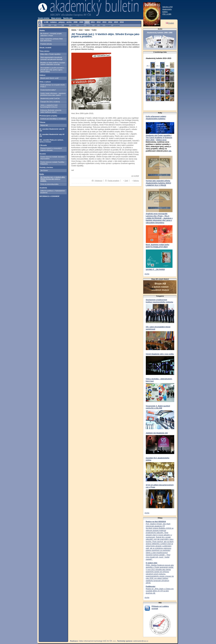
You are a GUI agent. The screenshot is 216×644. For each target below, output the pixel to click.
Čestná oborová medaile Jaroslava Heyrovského (53, 158)
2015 (116, 22)
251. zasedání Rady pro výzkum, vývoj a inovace (52, 141)
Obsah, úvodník (46, 48)
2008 (76, 22)
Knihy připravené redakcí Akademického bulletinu (156, 118)
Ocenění (43, 154)
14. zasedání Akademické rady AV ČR (52, 130)
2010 (87, 22)
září (96, 25)
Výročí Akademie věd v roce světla (160, 354)
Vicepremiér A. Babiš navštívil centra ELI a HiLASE (158, 407)
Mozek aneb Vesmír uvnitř (50, 78)
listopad (108, 25)
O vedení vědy (152, 563)
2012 (99, 22)
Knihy (42, 174)
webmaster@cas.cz (141, 641)
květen (74, 25)
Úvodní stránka (44, 18)
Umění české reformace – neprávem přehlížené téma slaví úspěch (53, 94)
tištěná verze (161, 140)
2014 (110, 22)
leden (47, 25)
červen (81, 25)
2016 (122, 22)
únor (53, 25)
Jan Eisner (44, 170)
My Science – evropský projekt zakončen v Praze (51, 34)
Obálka (42, 31)
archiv (69, 22)
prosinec (117, 25)
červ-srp (89, 25)
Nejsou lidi (44, 125)
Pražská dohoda (46, 44)
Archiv (147, 274)
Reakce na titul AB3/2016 (156, 522)
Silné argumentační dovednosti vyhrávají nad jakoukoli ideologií (52, 58)
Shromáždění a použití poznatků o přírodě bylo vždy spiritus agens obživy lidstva (52, 70)
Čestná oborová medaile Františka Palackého (52, 163)
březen (59, 25)
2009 (81, 22)
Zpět (126, 181)
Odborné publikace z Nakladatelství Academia (53, 192)
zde (170, 151)
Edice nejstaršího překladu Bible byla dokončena (52, 40)
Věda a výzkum (45, 82)
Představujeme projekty (48, 116)
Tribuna (42, 122)
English (170, 23)
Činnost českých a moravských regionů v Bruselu (51, 149)
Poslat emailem (113, 181)
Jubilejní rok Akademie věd (157, 433)
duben (67, 25)
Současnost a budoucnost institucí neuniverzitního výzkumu (160, 301)
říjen (101, 25)
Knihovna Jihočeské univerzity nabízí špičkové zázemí (51, 111)
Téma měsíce (45, 51)
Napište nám (68, 18)
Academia (43, 188)
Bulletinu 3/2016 (160, 542)
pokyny (62, 22)
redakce (53, 22)
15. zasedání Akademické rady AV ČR (52, 135)
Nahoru (136, 181)
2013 (104, 22)
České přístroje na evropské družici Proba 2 (53, 86)
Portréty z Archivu (46, 167)
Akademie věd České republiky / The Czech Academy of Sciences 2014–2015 (159, 138)
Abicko (74, 30)
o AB (46, 22)
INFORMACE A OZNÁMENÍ (50, 196)
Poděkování (151, 586)
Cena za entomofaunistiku (50, 184)
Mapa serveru (56, 18)
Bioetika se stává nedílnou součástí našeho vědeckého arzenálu (53, 64)
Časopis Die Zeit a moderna (50, 102)
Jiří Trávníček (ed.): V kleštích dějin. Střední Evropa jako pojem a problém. (53, 179)
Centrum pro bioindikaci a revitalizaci (53, 119)
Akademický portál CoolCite (50, 98)
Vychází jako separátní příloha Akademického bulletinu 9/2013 (158, 182)
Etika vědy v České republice (51, 54)
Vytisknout (98, 181)
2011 (93, 22)
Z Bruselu (43, 145)
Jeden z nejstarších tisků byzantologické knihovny (49, 106)
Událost (42, 75)
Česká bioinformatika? (48, 90)
